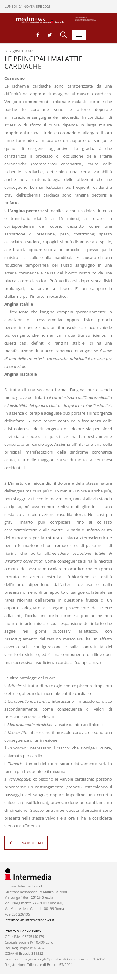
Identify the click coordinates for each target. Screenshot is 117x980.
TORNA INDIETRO (29, 843)
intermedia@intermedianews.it (29, 920)
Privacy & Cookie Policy (23, 931)
